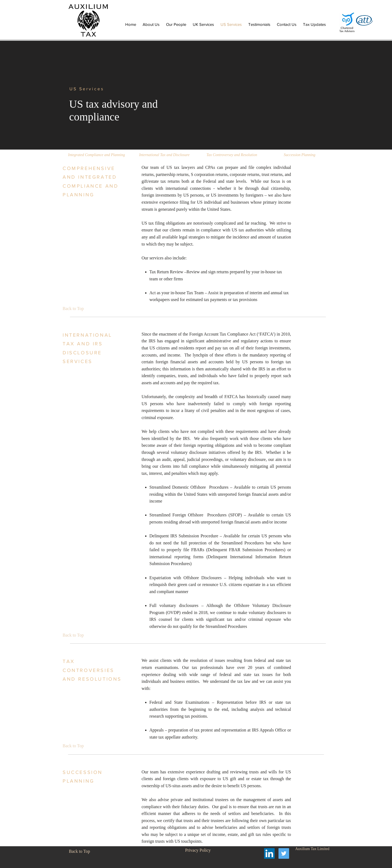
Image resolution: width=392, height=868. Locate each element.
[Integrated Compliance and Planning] (97, 155)
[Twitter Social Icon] (284, 853)
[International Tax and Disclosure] (164, 155)
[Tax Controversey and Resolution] (232, 155)
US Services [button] (87, 89)
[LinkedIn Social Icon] (269, 853)
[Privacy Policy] (198, 850)
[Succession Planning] (300, 155)
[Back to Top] (75, 309)
